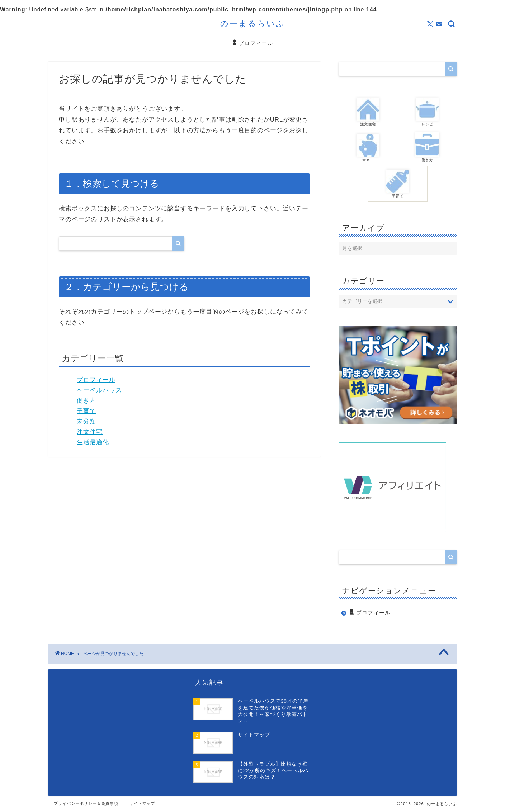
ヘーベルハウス (99, 390)
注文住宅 (90, 432)
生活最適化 (93, 442)
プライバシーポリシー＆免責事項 (86, 803)
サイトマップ (142, 803)
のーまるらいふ (253, 23)
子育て (86, 411)
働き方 (86, 401)
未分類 (86, 421)
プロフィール (252, 43)
